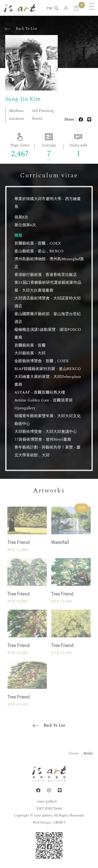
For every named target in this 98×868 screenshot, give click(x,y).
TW (49, 9)
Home (74, 753)
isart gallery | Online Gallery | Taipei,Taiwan (20, 8)
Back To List (26, 29)
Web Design (42, 822)
